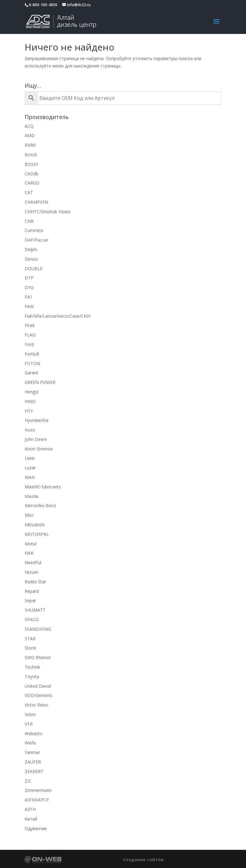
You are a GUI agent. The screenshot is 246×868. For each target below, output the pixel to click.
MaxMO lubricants (43, 487)
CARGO (32, 183)
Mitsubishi (35, 525)
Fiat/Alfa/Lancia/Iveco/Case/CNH (57, 316)
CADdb (32, 174)
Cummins (34, 230)
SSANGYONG (38, 629)
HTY (29, 411)
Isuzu (30, 430)
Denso (31, 259)
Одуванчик (36, 828)
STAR (30, 639)
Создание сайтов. (144, 860)
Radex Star (35, 582)
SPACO (32, 619)
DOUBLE (34, 269)
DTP (29, 278)
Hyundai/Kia (36, 420)
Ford (29, 344)
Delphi (31, 249)
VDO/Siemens (38, 695)
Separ (30, 600)
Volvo (30, 714)
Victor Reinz (36, 705)
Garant (31, 373)
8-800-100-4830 (43, 5)
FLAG (30, 335)
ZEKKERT (34, 771)
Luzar (30, 468)
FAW (29, 306)
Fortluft (32, 354)
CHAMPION (36, 202)
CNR (29, 221)
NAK (29, 553)
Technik (32, 667)
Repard (32, 591)
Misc (29, 515)
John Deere (36, 439)
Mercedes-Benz (40, 505)
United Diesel (38, 686)
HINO (30, 401)
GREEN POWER (40, 382)
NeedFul (33, 562)
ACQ (29, 126)
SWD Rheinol (38, 657)
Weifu (30, 743)
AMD (30, 135)
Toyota (32, 676)
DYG (29, 287)
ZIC (28, 781)
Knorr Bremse (39, 449)
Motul (30, 544)
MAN (30, 477)
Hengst (32, 392)
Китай (31, 819)
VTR (29, 724)
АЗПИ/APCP (37, 800)
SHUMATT (35, 610)
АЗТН (30, 809)
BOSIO (31, 164)
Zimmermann (38, 790)
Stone (30, 648)
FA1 (28, 297)
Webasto (34, 734)
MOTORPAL (37, 534)
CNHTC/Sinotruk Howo (48, 212)
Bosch (31, 155)
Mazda (31, 496)
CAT (29, 192)
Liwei (30, 458)
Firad (30, 325)
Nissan (31, 572)
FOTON (32, 363)
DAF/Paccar (36, 240)
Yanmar (32, 752)
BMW (30, 145)
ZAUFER (33, 762)
